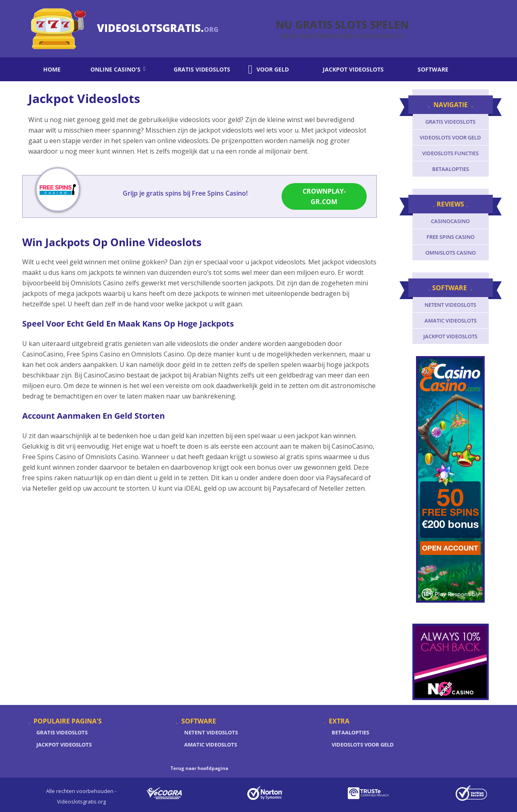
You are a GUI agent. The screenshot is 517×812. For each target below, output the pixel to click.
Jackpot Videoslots (64, 745)
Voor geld (268, 70)
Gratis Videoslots (62, 732)
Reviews (450, 204)
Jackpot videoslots (345, 70)
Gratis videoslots (197, 69)
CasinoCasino (450, 221)
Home (46, 69)
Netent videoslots (450, 305)
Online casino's (112, 69)
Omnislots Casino (451, 253)
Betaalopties (451, 169)
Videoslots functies (450, 153)
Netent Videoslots (211, 732)
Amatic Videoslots (211, 745)
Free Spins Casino (451, 237)
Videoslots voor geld (450, 137)
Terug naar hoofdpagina (199, 768)
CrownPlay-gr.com (324, 198)
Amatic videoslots (451, 321)
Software (425, 70)
